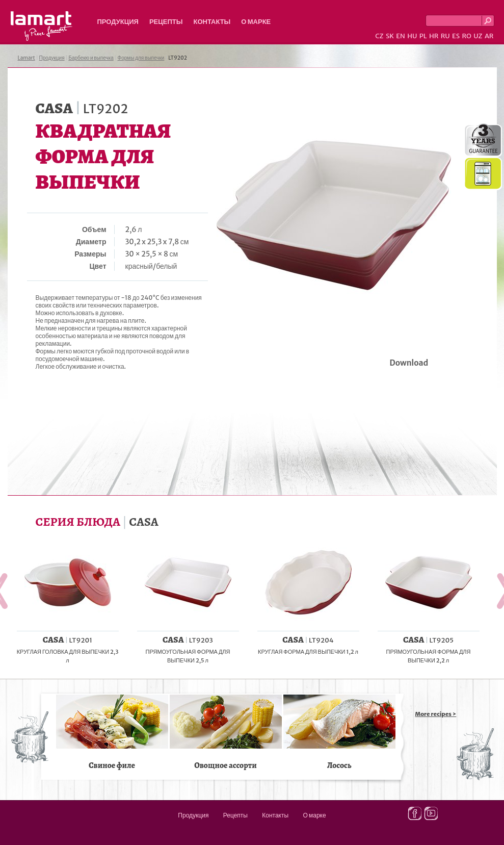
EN (401, 36)
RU (445, 36)
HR (434, 36)
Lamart (42, 26)
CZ (379, 36)
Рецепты (166, 22)
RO (466, 36)
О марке (256, 22)
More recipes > (436, 714)
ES (456, 36)
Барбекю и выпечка (91, 58)
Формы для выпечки (141, 58)
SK (390, 36)
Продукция (118, 22)
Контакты (212, 22)
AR (489, 36)
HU (412, 36)
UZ (478, 36)
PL (423, 36)
